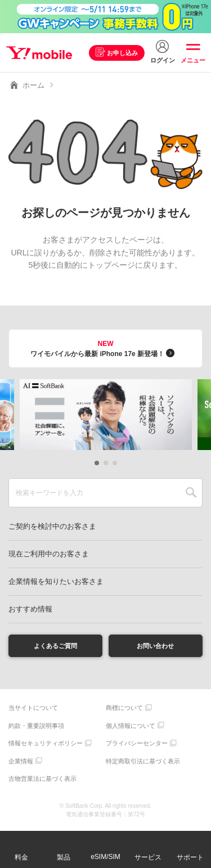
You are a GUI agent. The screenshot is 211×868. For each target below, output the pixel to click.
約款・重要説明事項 (36, 728)
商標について (124, 711)
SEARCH (191, 493)
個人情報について (131, 728)
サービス (148, 857)
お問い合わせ (155, 647)
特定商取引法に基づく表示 (143, 764)
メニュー (193, 60)
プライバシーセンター (137, 746)
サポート (190, 857)
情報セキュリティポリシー (46, 746)
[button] (97, 463)
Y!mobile (41, 53)
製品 (64, 857)
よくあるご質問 (56, 647)
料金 (21, 857)
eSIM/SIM (105, 857)
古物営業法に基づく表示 (42, 782)
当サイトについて (33, 711)
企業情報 (21, 764)
